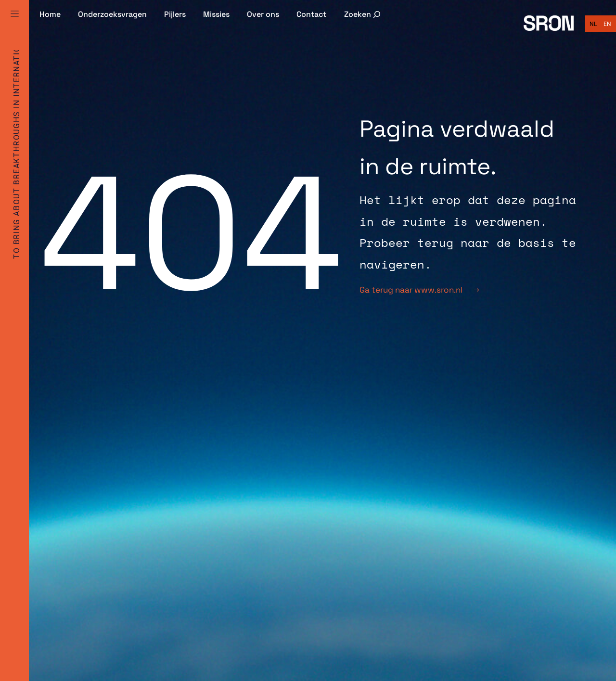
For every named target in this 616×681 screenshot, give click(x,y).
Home (50, 14)
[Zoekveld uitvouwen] (363, 14)
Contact (311, 14)
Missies (216, 14)
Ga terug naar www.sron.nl (419, 290)
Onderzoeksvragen (112, 14)
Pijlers (175, 14)
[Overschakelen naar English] (607, 24)
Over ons (263, 14)
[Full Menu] (14, 25)
